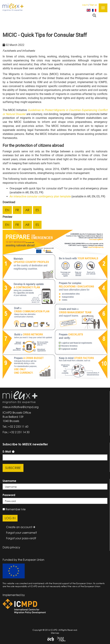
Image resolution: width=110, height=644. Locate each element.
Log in (85, 5)
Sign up (93, 5)
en (7, 210)
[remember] (4, 509)
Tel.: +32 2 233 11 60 (15, 427)
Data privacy (11, 547)
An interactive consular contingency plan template (40, 196)
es (37, 210)
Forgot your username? (21, 533)
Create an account (21, 527)
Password (9, 495)
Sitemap (55, 633)
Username (9, 481)
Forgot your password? (21, 538)
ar (27, 210)
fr (17, 210)
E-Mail (7, 451)
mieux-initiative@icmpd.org (21, 407)
